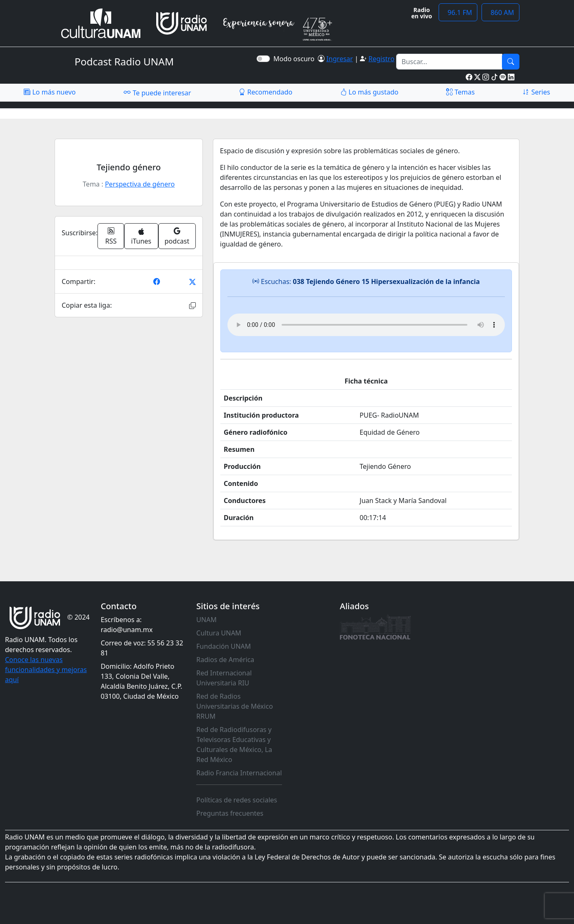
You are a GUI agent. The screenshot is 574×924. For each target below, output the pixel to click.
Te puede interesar (157, 92)
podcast (177, 236)
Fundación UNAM (223, 646)
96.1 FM (458, 12)
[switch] (263, 59)
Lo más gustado (369, 92)
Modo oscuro (296, 59)
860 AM (500, 12)
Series (536, 92)
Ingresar (339, 59)
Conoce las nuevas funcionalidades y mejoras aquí (46, 670)
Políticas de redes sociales (237, 800)
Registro (381, 59)
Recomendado (266, 92)
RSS (111, 236)
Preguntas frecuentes (230, 813)
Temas (460, 92)
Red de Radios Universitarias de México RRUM (235, 706)
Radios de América (225, 660)
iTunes (141, 237)
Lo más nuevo (50, 92)
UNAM (206, 620)
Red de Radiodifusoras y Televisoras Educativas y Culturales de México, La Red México (234, 745)
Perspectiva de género (140, 184)
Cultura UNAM (219, 633)
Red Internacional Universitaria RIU (224, 678)
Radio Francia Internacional (239, 773)
